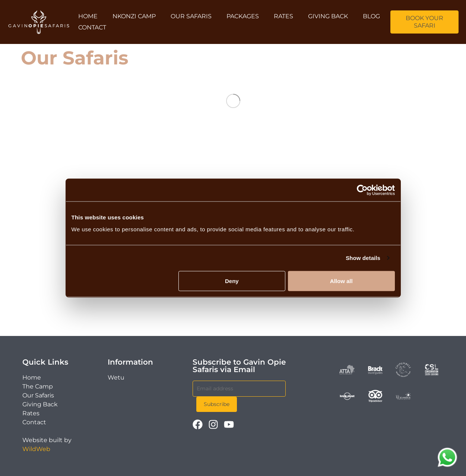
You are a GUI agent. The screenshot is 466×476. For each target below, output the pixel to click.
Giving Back (328, 16)
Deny (232, 281)
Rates (283, 16)
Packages (243, 16)
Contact (92, 27)
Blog (371, 16)
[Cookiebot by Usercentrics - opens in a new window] (362, 190)
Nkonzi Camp (134, 16)
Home (88, 16)
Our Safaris (191, 16)
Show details (363, 258)
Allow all (341, 281)
